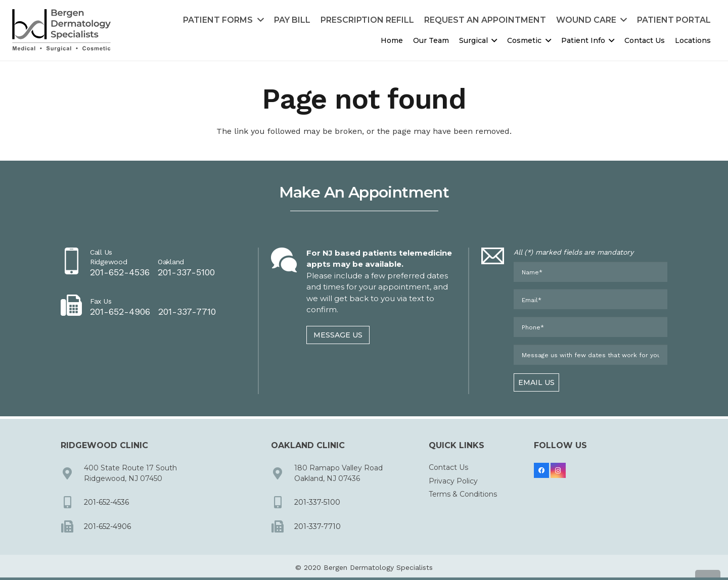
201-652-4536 (106, 502)
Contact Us (448, 468)
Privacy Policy (453, 481)
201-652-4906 (107, 526)
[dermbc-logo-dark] (61, 31)
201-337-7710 (317, 526)
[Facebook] (541, 471)
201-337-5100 (317, 502)
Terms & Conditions (463, 494)
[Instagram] (558, 471)
